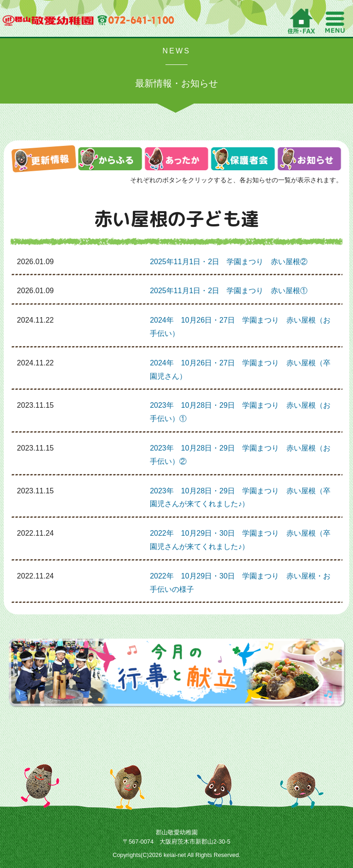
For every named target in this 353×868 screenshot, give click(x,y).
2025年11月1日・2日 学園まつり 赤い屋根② (229, 262)
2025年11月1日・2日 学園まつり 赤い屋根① (229, 291)
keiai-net (175, 855)
